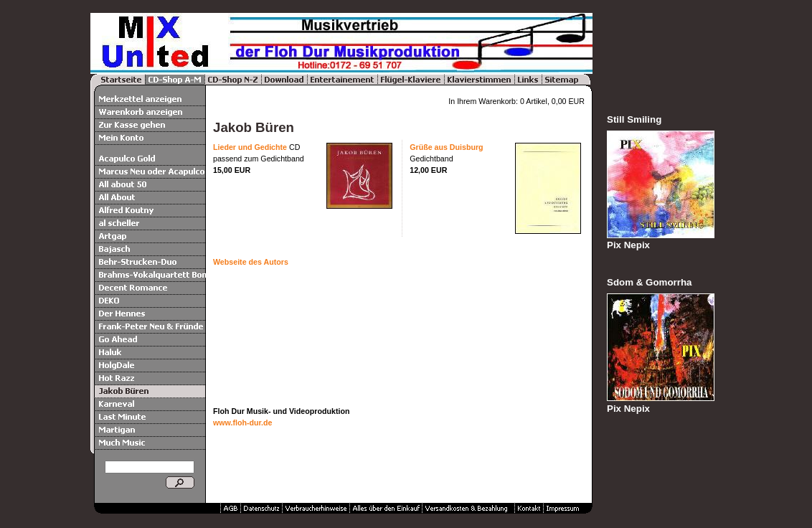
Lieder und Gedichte (250, 147)
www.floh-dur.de (242, 423)
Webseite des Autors (251, 262)
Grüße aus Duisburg (446, 147)
